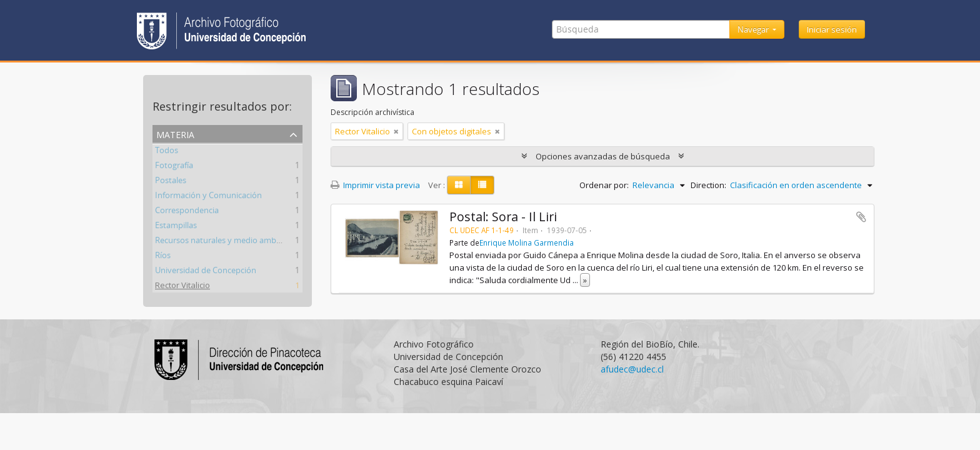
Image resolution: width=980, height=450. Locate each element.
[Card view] (459, 185)
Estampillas (176, 227)
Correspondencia (187, 212)
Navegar (754, 29)
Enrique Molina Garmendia (527, 242)
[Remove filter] (396, 131)
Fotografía (174, 167)
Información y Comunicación (208, 197)
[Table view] (482, 185)
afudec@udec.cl (632, 369)
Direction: (708, 185)
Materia (175, 133)
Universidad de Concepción (206, 272)
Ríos (163, 257)
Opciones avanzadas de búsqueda (603, 156)
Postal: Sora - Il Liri (503, 217)
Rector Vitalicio (182, 287)
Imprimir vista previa (375, 185)
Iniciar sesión (832, 29)
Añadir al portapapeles (861, 217)
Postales (171, 182)
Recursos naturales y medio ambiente (225, 242)
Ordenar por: (604, 185)
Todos (167, 152)
